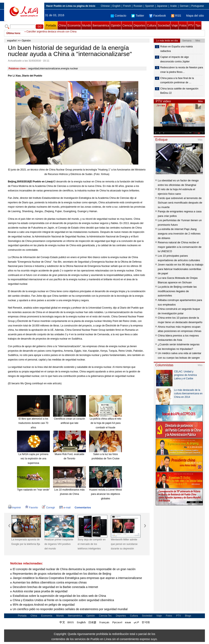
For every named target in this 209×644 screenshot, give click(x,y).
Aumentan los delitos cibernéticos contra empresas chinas (50, 582)
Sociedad (164, 25)
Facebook (157, 16)
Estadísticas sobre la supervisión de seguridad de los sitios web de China (59, 596)
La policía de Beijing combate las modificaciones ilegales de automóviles (177, 291)
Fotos (183, 25)
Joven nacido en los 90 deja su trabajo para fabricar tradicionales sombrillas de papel (181, 269)
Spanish (149, 6)
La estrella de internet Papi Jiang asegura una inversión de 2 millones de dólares (179, 233)
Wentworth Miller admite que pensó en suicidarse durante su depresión (124, 544)
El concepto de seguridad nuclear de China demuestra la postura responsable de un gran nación (74, 569)
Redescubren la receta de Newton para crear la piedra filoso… (182, 70)
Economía (74, 25)
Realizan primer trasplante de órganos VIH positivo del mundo (59, 544)
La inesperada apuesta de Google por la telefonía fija (26, 542)
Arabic (174, 6)
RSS (176, 16)
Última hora (13, 33)
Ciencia (127, 25)
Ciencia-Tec (105, 616)
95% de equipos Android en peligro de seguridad (44, 605)
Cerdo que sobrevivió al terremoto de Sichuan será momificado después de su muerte (180, 202)
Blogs (188, 616)
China (62, 25)
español (12, 41)
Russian (138, 6)
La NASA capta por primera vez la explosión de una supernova (33, 459)
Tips (198, 25)
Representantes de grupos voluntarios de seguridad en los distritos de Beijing (62, 574)
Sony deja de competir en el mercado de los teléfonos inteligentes (92, 544)
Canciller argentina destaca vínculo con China (51, 33)
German (184, 6)
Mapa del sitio (195, 16)
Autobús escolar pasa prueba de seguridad (40, 591)
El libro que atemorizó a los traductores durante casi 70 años (33, 423)
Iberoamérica (101, 25)
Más (200, 101)
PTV (191, 25)
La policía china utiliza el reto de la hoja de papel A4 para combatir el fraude (106, 423)
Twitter (138, 16)
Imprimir (14, 508)
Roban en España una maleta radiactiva (177, 49)
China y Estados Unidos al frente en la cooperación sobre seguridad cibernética (64, 600)
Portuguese (198, 6)
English (116, 6)
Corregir (48, 508)
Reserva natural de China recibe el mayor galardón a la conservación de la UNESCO (180, 247)
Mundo (87, 25)
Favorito (31, 508)
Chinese (105, 6)
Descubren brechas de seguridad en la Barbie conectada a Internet (55, 587)
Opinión (116, 25)
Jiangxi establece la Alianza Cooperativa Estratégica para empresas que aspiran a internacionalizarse (77, 578)
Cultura (152, 25)
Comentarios (83, 507)
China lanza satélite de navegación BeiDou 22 (179, 91)
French (127, 6)
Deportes (139, 25)
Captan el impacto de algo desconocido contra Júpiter (175, 59)
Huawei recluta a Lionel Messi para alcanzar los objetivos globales (105, 494)
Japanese (162, 6)
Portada (51, 25)
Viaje (174, 25)
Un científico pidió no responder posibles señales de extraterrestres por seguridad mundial (70, 609)
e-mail (65, 508)
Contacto (118, 16)
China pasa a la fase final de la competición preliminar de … (177, 80)
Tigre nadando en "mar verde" (33, 490)
